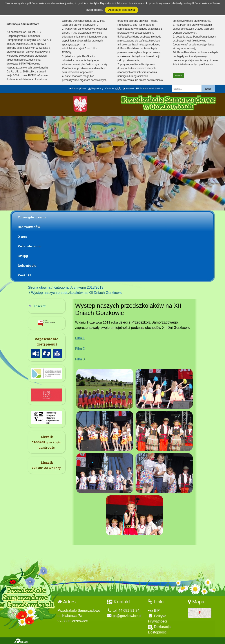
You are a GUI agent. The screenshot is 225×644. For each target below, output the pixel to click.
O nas (22, 236)
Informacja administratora (150, 89)
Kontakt (24, 275)
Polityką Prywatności (103, 3)
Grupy (23, 256)
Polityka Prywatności (157, 618)
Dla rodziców (29, 227)
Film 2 (80, 349)
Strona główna (78, 89)
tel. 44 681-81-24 (123, 611)
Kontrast (128, 89)
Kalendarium (29, 246)
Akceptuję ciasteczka (121, 10)
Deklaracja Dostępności (159, 629)
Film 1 (80, 338)
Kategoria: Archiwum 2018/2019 (79, 287)
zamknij (178, 76)
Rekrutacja (27, 265)
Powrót (40, 306)
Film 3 (80, 359)
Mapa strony (96, 89)
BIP (154, 611)
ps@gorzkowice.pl (124, 616)
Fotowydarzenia (32, 217)
